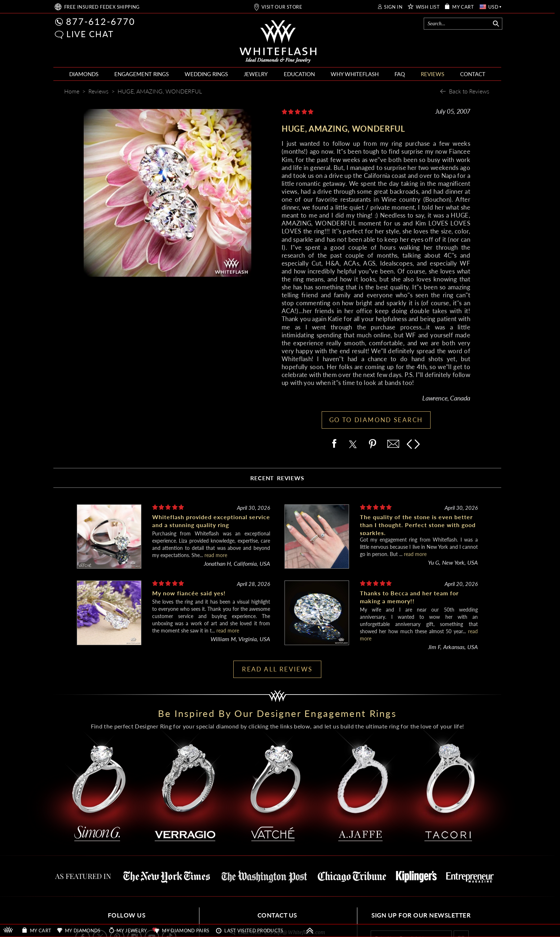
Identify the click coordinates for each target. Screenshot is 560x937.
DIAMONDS (84, 74)
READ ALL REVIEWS (277, 669)
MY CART (463, 7)
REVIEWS (433, 74)
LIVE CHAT (90, 34)
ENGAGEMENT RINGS (142, 74)
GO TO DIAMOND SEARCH (376, 420)
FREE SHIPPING (102, 7)
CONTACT (473, 74)
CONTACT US (277, 915)
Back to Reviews (469, 91)
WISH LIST (428, 7)
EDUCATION (299, 74)
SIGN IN (393, 7)
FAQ (400, 74)
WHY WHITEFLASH (355, 74)
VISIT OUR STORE (282, 7)
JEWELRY (256, 74)
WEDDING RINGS (206, 74)
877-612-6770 (101, 21)
